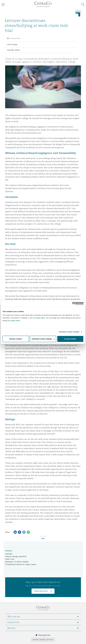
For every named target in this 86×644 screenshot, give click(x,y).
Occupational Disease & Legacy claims (21, 564)
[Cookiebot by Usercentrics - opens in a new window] (74, 303)
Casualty (9, 554)
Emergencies (44, 635)
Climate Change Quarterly (16, 556)
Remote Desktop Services (43, 640)
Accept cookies (70, 339)
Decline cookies (16, 339)
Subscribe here (41, 591)
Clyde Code (10, 559)
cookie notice (40, 318)
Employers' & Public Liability (17, 562)
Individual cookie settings (69, 332)
